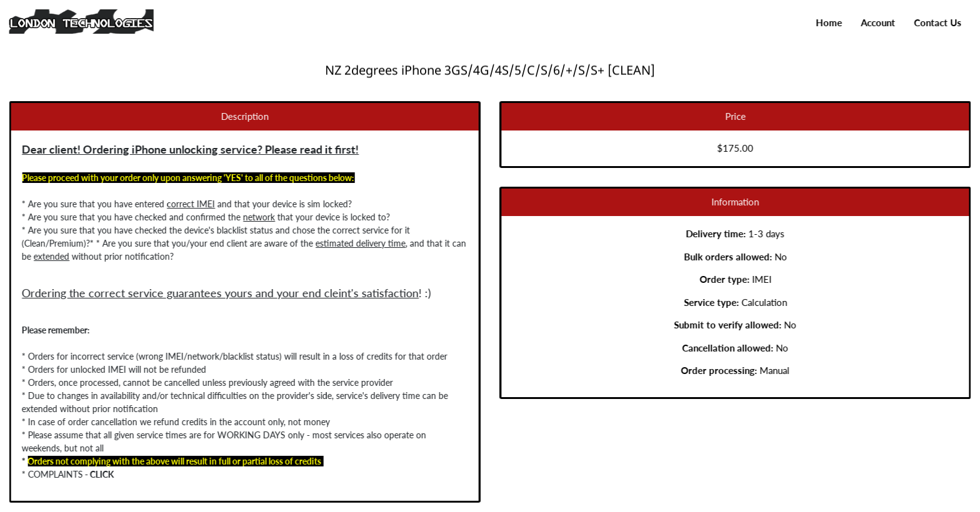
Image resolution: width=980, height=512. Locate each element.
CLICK (98, 474)
